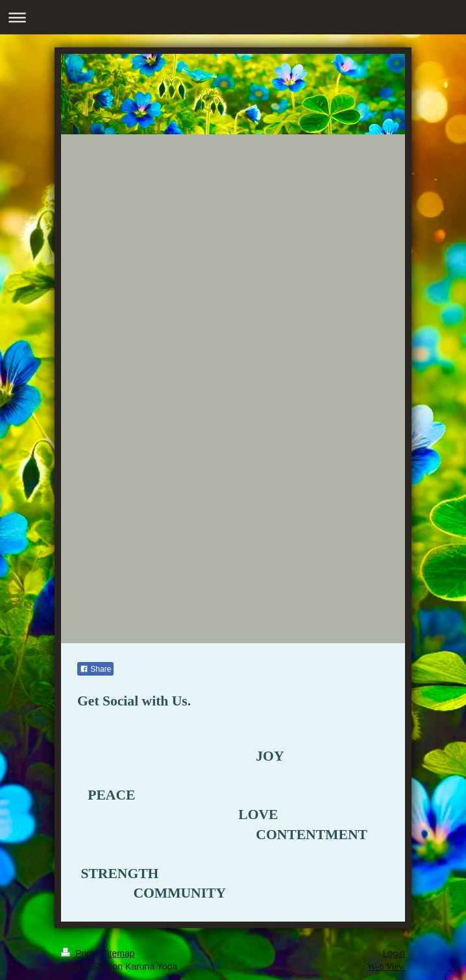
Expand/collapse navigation (233, 17)
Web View (386, 967)
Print (79, 953)
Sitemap (118, 953)
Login (394, 953)
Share (95, 669)
